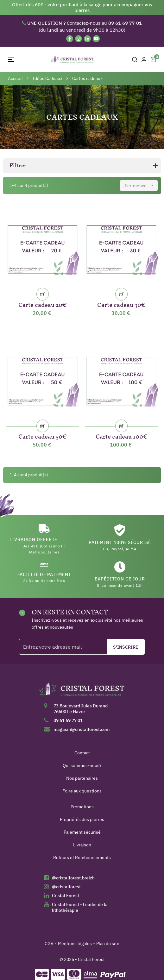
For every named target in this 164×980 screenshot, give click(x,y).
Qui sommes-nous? (82, 765)
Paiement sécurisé (82, 832)
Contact (82, 753)
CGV (49, 944)
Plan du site (108, 944)
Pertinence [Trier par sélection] (141, 185)
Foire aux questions (82, 791)
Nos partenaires (82, 778)
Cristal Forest (66, 896)
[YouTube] (96, 39)
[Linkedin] (87, 39)
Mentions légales (75, 944)
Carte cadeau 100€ (122, 435)
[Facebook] (70, 39)
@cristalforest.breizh (73, 878)
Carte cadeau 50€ (43, 435)
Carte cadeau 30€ (121, 304)
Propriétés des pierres (82, 819)
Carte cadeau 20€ (43, 304)
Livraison (82, 845)
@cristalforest (66, 887)
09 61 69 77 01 (68, 720)
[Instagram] (79, 39)
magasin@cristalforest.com (82, 729)
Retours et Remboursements (82, 857)
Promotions (82, 807)
